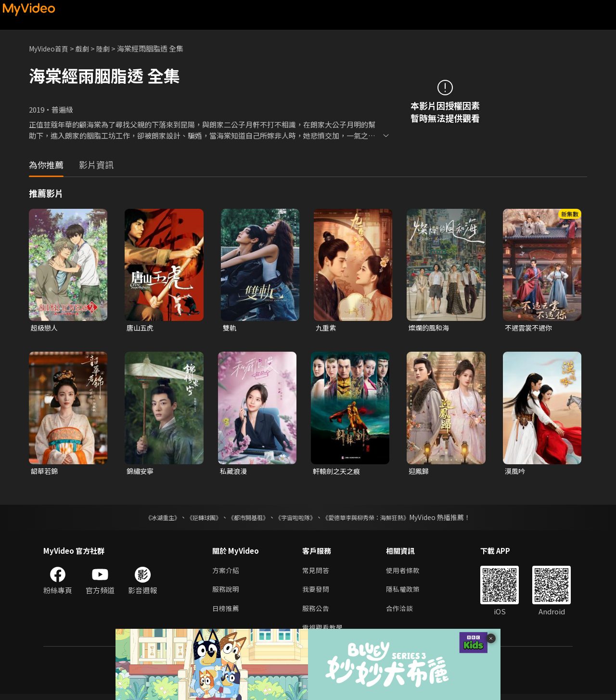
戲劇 (87, 48)
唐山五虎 (141, 328)
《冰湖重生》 (146, 519)
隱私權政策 (407, 593)
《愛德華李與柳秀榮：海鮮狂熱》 (378, 519)
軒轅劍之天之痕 (338, 472)
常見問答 (317, 573)
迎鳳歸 (419, 472)
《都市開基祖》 (244, 519)
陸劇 (109, 48)
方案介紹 (227, 573)
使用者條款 (407, 573)
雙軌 (230, 328)
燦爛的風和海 (430, 328)
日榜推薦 (227, 613)
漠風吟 (516, 472)
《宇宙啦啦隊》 (297, 519)
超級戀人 (45, 328)
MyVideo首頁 (51, 48)
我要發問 (317, 593)
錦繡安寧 (141, 472)
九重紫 (327, 328)
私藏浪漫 (234, 472)
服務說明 (227, 593)
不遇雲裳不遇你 (530, 328)
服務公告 (317, 613)
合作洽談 (403, 613)
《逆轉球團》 (193, 519)
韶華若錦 (45, 472)
